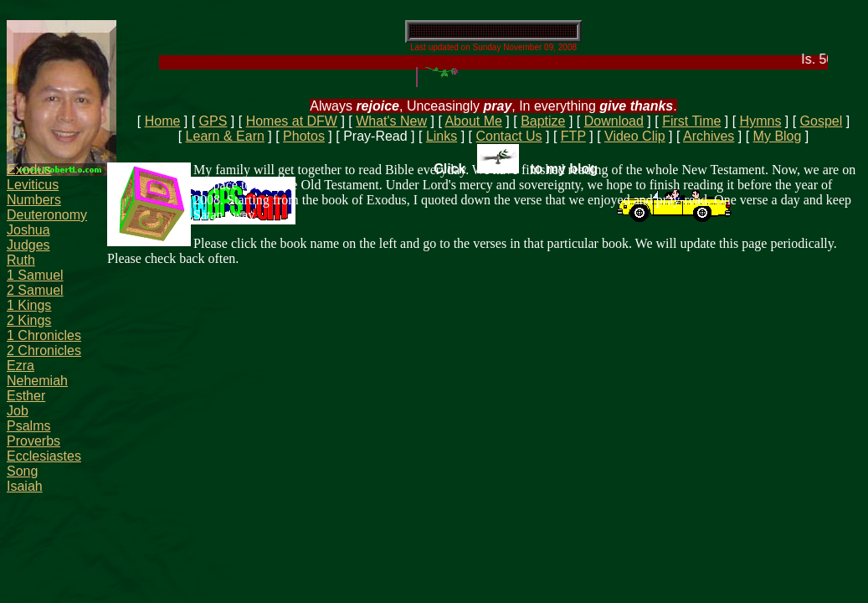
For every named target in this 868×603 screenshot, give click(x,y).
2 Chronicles (44, 350)
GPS (213, 121)
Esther (26, 396)
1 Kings (29, 305)
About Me (473, 121)
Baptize (543, 121)
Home (163, 121)
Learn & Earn (225, 136)
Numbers (34, 200)
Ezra (21, 366)
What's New (391, 121)
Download (614, 121)
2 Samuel (35, 290)
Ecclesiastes (44, 456)
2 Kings (29, 320)
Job (18, 411)
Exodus (29, 170)
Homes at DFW (292, 121)
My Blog (778, 136)
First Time (691, 121)
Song (22, 471)
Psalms (28, 426)
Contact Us (508, 136)
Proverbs (33, 441)
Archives (709, 136)
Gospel (822, 121)
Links (442, 136)
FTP (573, 136)
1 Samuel (35, 275)
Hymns (761, 121)
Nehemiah (37, 381)
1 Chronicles (44, 335)
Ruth (21, 260)
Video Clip (635, 136)
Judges (28, 245)
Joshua (28, 230)
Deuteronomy (47, 215)
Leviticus (33, 185)
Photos (304, 136)
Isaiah (25, 486)
